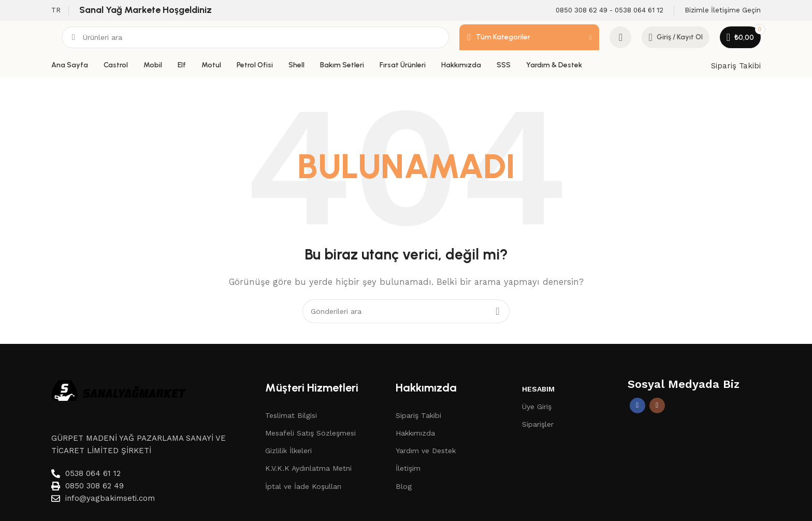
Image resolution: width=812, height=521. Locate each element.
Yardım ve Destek (426, 451)
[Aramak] (255, 37)
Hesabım (538, 389)
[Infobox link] (610, 11)
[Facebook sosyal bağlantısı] (637, 406)
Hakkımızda (415, 433)
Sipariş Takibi (736, 66)
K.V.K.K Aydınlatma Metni (308, 468)
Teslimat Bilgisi (291, 415)
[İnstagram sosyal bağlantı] (657, 406)
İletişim (408, 468)
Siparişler (538, 424)
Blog (404, 486)
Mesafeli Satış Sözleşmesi (310, 433)
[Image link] (119, 390)
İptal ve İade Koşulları (303, 486)
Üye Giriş (537, 407)
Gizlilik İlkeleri (288, 451)
